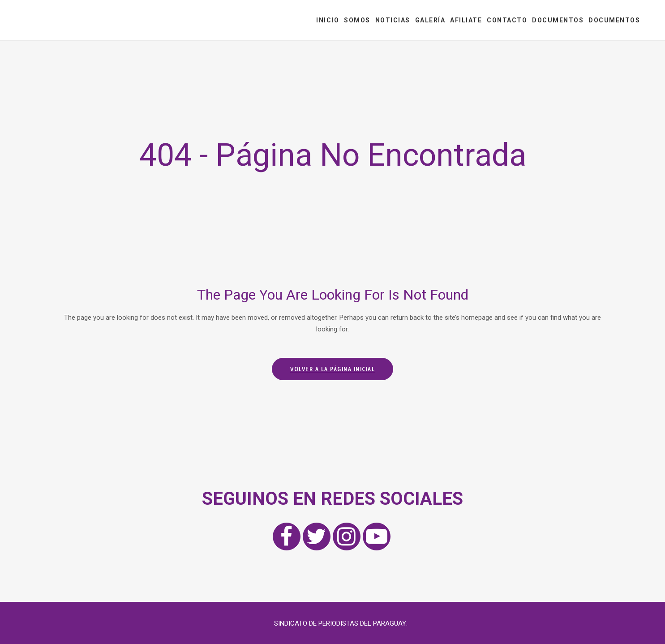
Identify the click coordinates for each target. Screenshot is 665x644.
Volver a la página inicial (332, 369)
